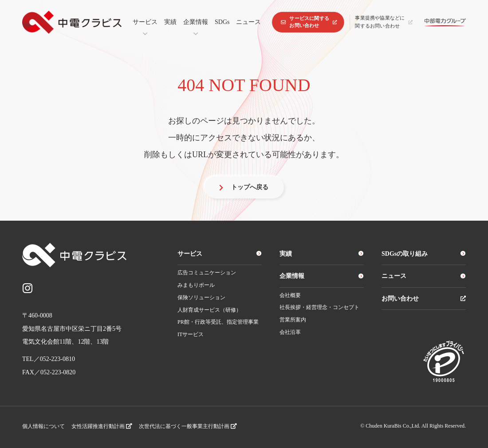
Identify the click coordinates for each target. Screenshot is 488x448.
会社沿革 (290, 332)
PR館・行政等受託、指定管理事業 (218, 322)
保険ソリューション (201, 297)
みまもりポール (196, 285)
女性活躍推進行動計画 (102, 426)
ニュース (248, 22)
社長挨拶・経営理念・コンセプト (319, 307)
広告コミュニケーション (207, 273)
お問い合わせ (424, 299)
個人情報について (43, 426)
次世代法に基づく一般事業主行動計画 (188, 426)
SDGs (222, 22)
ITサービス (191, 334)
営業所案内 (293, 320)
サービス (145, 22)
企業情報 (196, 22)
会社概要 (290, 295)
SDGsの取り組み (424, 254)
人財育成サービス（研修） (209, 310)
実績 (170, 22)
